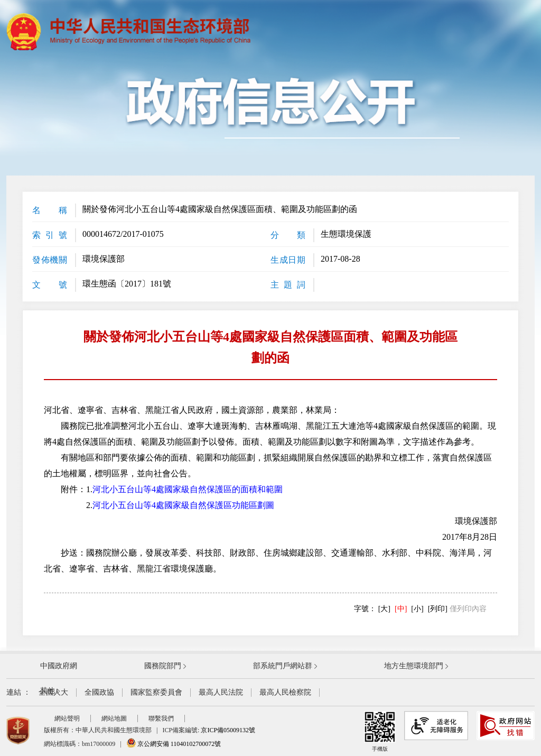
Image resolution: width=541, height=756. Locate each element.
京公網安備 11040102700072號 (174, 744)
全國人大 (53, 692)
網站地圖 (114, 718)
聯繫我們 (161, 718)
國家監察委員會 (156, 692)
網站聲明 (67, 718)
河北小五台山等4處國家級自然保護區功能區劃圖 (183, 505)
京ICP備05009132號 (228, 730)
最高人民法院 (221, 692)
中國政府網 (59, 666)
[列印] (438, 609)
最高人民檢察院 (285, 692)
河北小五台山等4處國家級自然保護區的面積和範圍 (188, 489)
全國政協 (99, 692)
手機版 (380, 731)
